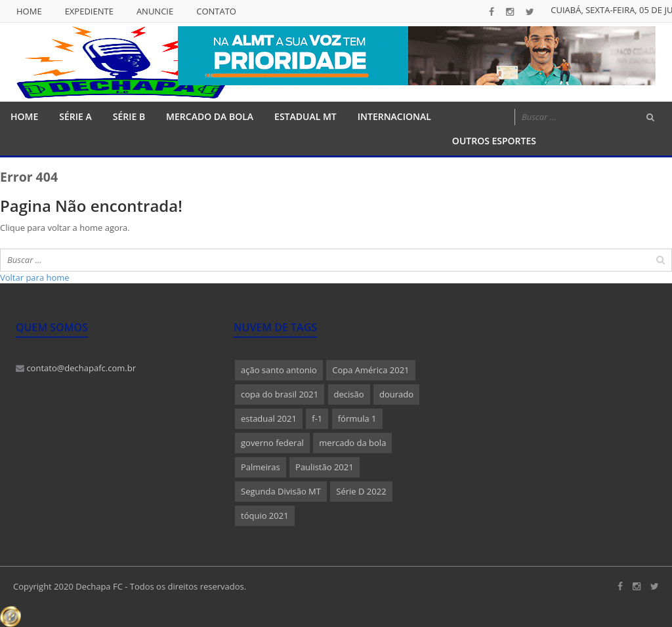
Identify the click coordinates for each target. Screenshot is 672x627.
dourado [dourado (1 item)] (396, 394)
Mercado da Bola (210, 116)
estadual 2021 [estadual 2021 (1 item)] (269, 418)
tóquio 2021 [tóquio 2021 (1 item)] (265, 516)
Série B (129, 116)
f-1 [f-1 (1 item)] (317, 418)
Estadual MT (305, 116)
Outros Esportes (494, 141)
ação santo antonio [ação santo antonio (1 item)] (279, 370)
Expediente (89, 11)
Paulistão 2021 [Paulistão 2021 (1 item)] (325, 467)
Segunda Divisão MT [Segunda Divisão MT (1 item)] (281, 491)
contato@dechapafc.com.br (76, 368)
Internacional (394, 116)
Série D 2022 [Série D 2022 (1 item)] (361, 491)
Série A (75, 116)
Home (29, 11)
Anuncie (155, 11)
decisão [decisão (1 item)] (349, 394)
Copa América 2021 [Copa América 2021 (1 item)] (370, 370)
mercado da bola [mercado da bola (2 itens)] (352, 443)
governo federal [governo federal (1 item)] (272, 443)
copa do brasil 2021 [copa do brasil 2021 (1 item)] (280, 394)
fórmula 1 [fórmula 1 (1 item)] (357, 418)
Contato (216, 11)
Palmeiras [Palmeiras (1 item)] (261, 467)
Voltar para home (35, 277)
